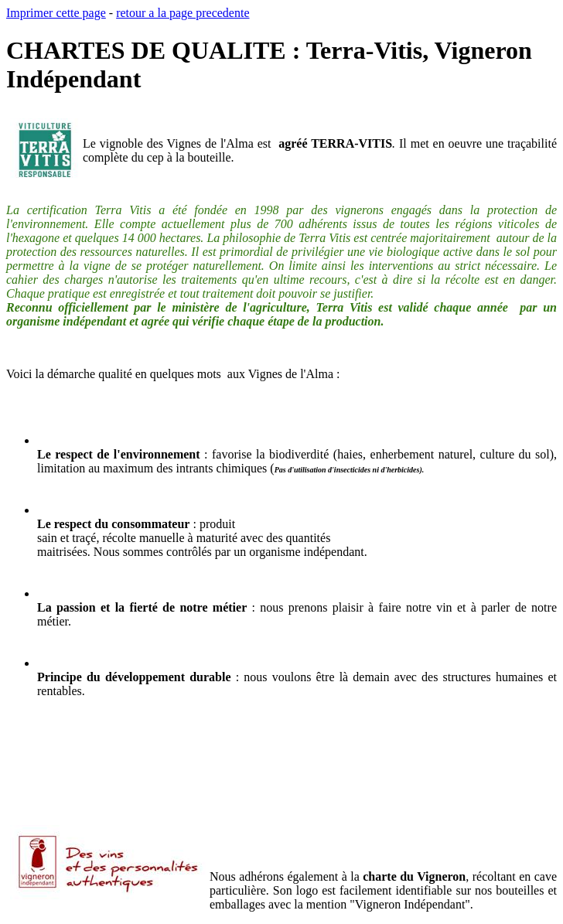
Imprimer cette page (56, 13)
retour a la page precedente (183, 13)
